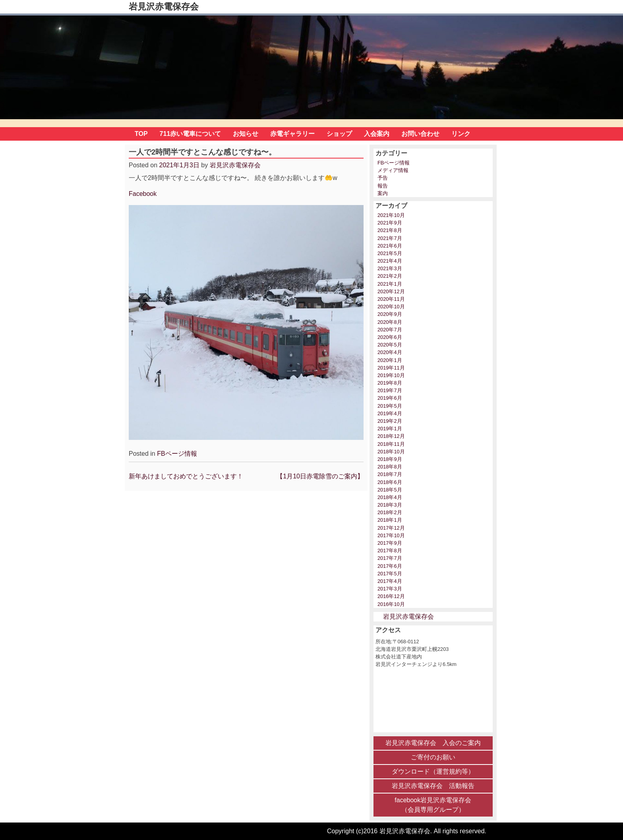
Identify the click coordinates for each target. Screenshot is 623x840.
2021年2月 (390, 276)
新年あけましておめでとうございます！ (186, 476)
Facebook (143, 194)
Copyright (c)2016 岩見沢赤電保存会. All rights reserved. (407, 831)
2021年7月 (390, 238)
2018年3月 (390, 505)
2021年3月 (390, 268)
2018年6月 (390, 482)
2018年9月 (390, 459)
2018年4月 (390, 497)
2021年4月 (390, 261)
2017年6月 (390, 566)
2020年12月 (391, 291)
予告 (383, 178)
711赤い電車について (191, 134)
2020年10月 (391, 307)
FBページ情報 (177, 454)
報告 (383, 186)
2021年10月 (391, 215)
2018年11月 (391, 444)
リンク (461, 134)
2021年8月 (390, 230)
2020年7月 (390, 330)
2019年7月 (390, 390)
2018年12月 (391, 436)
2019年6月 (390, 398)
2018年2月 (390, 512)
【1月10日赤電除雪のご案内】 (320, 476)
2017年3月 (390, 589)
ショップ (339, 134)
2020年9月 (390, 314)
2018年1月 (390, 520)
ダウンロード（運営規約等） (433, 771)
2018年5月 (390, 490)
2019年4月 (390, 413)
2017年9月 (390, 543)
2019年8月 (390, 383)
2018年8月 (390, 467)
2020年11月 (391, 299)
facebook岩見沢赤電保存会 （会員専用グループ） (433, 805)
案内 (383, 193)
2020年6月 (390, 337)
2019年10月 (391, 375)
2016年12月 (391, 596)
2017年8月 (390, 551)
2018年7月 (390, 474)
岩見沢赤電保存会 (164, 7)
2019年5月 (390, 406)
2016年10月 (391, 604)
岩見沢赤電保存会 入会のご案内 (433, 743)
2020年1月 (390, 360)
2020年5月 (390, 345)
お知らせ (246, 134)
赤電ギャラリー (292, 134)
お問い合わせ (420, 134)
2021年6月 (390, 246)
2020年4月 (390, 352)
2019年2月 (390, 421)
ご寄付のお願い (433, 757)
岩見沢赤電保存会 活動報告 (433, 786)
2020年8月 (390, 322)
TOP (141, 134)
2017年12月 (391, 528)
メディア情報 (393, 170)
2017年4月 (390, 581)
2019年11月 (391, 368)
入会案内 (377, 134)
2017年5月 (390, 574)
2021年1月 (390, 284)
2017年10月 (391, 535)
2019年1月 (390, 429)
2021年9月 (390, 223)
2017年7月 (390, 558)
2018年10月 (391, 452)
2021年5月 (390, 253)
